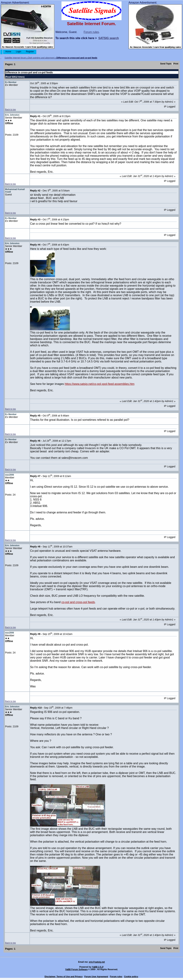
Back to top (10, 110)
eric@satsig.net (97, 962)
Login (19, 52)
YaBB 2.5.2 (97, 967)
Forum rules (91, 32)
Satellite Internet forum (15, 58)
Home (8, 52)
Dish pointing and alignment (41, 58)
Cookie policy (131, 977)
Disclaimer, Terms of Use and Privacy (64, 977)
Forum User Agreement (96, 977)
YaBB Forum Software (76, 969)
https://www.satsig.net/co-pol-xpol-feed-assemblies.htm (100, 384)
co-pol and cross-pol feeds (78, 602)
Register (30, 52)
